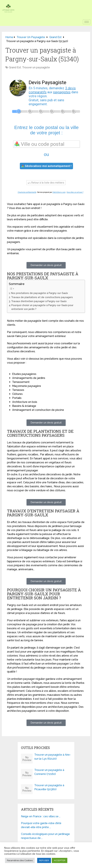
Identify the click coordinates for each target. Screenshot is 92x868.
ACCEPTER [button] (60, 860)
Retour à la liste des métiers (46, 183)
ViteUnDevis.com (59, 192)
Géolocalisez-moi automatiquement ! (46, 166)
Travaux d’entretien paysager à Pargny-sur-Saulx (39, 301)
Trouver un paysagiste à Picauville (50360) (49, 787)
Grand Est (15, 67)
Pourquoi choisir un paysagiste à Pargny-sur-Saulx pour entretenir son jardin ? (42, 307)
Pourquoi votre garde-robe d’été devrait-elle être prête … (41, 825)
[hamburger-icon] (87, 22)
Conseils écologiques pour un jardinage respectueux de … (45, 836)
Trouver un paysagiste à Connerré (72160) (49, 772)
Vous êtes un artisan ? (75, 192)
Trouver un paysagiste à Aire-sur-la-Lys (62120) (53, 757)
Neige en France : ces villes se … (41, 816)
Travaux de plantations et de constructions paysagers (42, 297)
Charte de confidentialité (27, 192)
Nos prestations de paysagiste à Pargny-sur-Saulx (39, 293)
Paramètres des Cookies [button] (20, 860)
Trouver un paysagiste (36, 67)
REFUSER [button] (44, 860)
